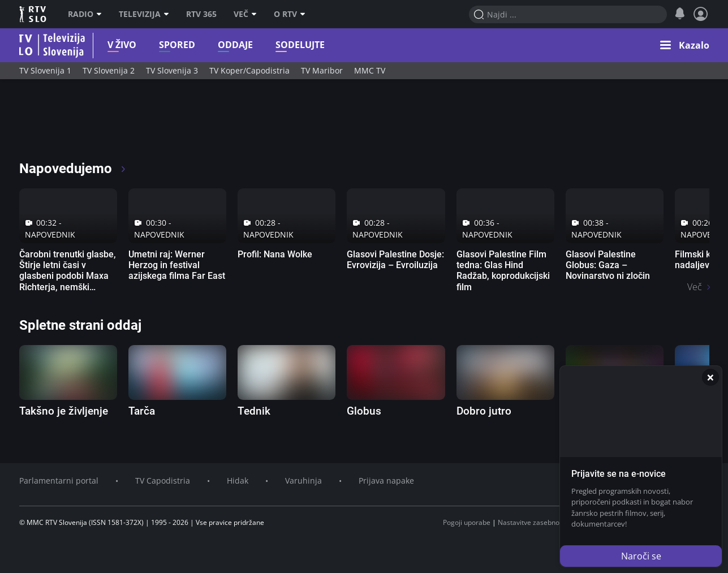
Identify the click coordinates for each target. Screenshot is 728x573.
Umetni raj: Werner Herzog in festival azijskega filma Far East (177, 265)
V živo (104, 45)
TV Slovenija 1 (45, 70)
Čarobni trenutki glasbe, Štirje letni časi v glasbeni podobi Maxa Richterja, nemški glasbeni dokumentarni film (68, 281)
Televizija (144, 14)
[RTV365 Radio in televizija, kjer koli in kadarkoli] (122, 124)
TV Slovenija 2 (109, 70)
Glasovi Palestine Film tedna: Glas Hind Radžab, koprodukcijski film (503, 271)
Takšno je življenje (64, 411)
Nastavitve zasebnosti (532, 522)
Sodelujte (283, 45)
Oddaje (218, 45)
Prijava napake (386, 481)
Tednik (254, 411)
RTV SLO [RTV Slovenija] (34, 14)
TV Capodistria (163, 481)
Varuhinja (303, 481)
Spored (160, 45)
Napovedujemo (73, 169)
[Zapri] (710, 377)
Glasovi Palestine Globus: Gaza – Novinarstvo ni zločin (608, 265)
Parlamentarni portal (59, 481)
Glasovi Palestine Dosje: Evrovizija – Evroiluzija (395, 260)
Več (245, 14)
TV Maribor (322, 70)
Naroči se (641, 556)
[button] (685, 45)
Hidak (238, 481)
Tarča (142, 411)
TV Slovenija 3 (172, 70)
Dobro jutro (484, 411)
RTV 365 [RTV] (201, 14)
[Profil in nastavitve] (701, 14)
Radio (85, 14)
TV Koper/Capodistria (249, 70)
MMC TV (370, 70)
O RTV (290, 14)
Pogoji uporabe (467, 522)
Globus (364, 411)
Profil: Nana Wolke (275, 254)
